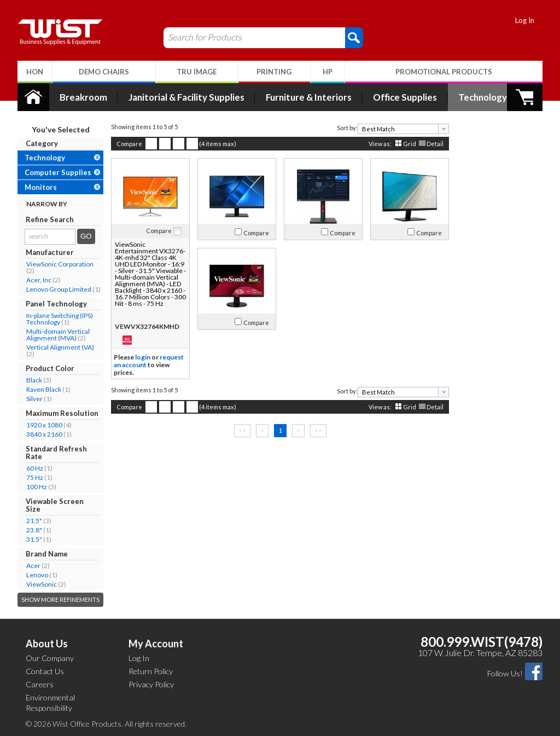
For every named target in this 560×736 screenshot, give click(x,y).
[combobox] (403, 129)
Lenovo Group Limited (59, 289)
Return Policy (151, 671)
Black (34, 380)
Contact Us (45, 671)
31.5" (34, 539)
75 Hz (35, 477)
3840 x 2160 (44, 434)
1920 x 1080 (44, 425)
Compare (129, 144)
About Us (47, 644)
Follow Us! (505, 673)
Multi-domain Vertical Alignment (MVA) (58, 335)
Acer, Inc (39, 280)
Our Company (50, 658)
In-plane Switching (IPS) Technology (60, 319)
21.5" (34, 521)
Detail (435, 144)
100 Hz (37, 487)
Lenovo (37, 575)
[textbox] (399, 129)
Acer (33, 566)
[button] (354, 37)
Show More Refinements (60, 599)
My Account (156, 644)
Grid (410, 144)
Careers (40, 684)
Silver (34, 399)
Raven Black (44, 389)
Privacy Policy (151, 684)
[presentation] (444, 129)
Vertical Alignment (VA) (60, 347)
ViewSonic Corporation (60, 264)
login (143, 357)
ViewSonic (42, 584)
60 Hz (35, 468)
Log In (525, 20)
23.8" (34, 530)
